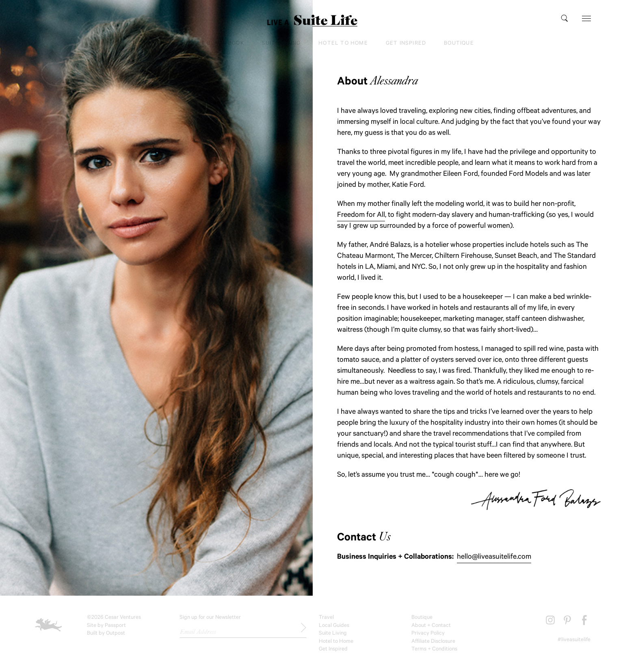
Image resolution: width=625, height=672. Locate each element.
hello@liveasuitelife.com (494, 557)
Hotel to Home (343, 44)
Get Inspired (406, 44)
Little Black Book (214, 44)
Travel (155, 44)
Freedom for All (361, 216)
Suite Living (281, 44)
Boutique (459, 44)
